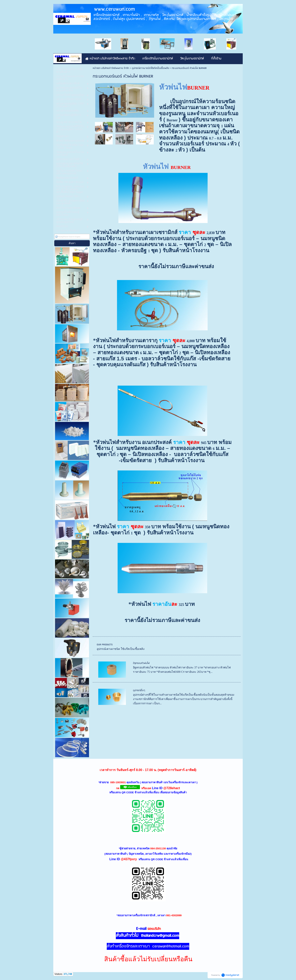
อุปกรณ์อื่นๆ (139, 690)
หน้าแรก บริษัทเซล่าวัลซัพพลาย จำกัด (111, 68)
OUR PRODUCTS (105, 645)
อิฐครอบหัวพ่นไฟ (141, 663)
